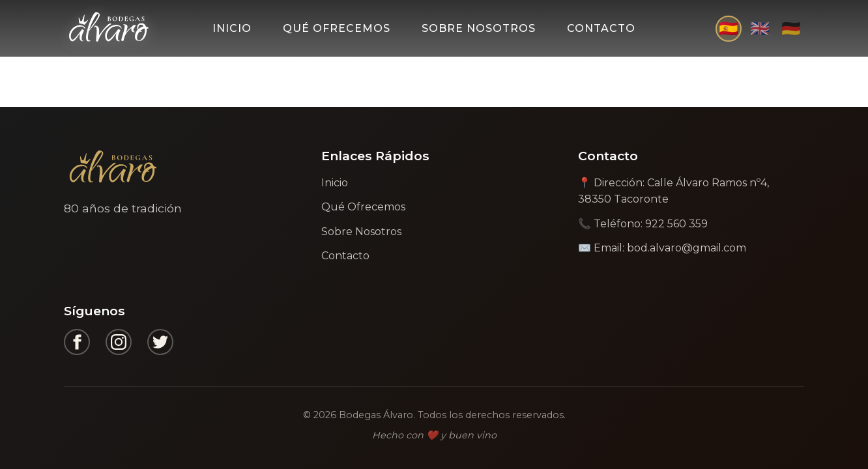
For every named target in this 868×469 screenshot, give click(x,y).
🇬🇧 (760, 28)
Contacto (601, 28)
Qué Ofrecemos (337, 28)
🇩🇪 (791, 28)
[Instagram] (119, 342)
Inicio (232, 28)
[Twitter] (160, 342)
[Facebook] (77, 342)
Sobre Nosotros (479, 28)
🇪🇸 (729, 28)
